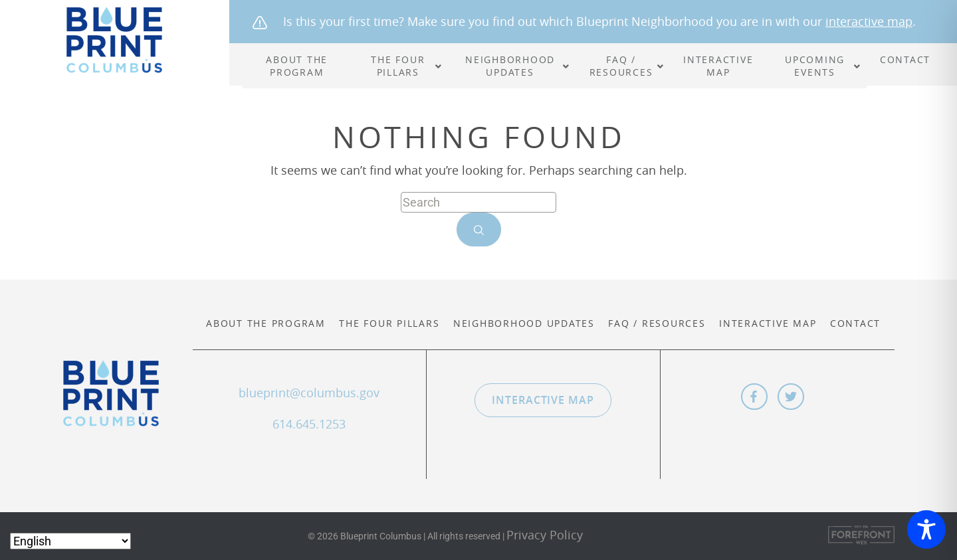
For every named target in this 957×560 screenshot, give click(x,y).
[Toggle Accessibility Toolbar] (926, 529)
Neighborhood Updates (524, 323)
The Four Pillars (389, 323)
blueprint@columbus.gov (309, 393)
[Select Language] (70, 541)
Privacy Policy (545, 535)
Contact (855, 323)
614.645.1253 (309, 424)
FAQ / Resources (657, 323)
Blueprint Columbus (115, 40)
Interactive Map (768, 323)
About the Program (266, 323)
